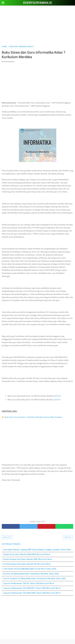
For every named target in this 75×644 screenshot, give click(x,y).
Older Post (68, 537)
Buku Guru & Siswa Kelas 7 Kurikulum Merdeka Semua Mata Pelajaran (33, 418)
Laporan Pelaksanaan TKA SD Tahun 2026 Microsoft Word (29, 584)
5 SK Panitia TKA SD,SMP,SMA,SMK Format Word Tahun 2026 (30, 569)
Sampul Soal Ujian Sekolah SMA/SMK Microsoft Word (27, 555)
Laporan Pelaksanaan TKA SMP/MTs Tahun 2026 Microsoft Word (32, 589)
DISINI (57, 396)
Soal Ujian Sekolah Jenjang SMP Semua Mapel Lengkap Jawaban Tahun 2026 (37, 550)
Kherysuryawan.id (38, 3)
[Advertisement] (37, 25)
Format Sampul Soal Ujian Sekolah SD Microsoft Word (27, 564)
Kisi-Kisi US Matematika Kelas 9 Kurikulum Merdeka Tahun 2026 (31, 574)
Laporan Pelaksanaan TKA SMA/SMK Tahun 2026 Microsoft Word (32, 593)
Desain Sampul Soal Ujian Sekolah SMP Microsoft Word (28, 560)
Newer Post (7, 537)
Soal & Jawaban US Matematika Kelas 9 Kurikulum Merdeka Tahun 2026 (34, 579)
